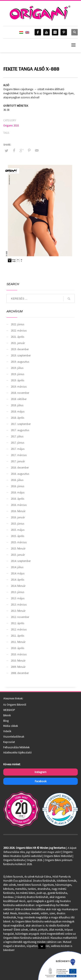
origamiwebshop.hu (47, 905)
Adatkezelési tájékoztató (17, 752)
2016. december (20, 468)
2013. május (18, 598)
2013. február (18, 611)
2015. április (17, 536)
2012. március (19, 629)
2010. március (19, 654)
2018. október (19, 399)
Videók (7, 731)
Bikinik (7, 715)
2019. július (17, 368)
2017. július (17, 436)
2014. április (17, 580)
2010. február (18, 661)
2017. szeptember (21, 424)
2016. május (18, 492)
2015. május (18, 530)
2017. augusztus (20, 430)
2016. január (18, 517)
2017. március (19, 455)
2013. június (17, 592)
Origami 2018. (11, 126)
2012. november (20, 617)
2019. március (19, 387)
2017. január (18, 461)
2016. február (18, 511)
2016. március (19, 505)
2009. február (18, 667)
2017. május (18, 449)
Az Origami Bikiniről (15, 705)
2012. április (17, 623)
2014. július (17, 567)
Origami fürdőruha (14, 860)
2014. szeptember (21, 561)
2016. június (17, 486)
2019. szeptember (21, 355)
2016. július (17, 480)
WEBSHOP (9, 710)
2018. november (20, 393)
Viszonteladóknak (14, 737)
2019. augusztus (20, 362)
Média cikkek (11, 726)
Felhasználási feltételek (16, 747)
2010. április (17, 648)
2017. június (17, 443)
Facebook (41, 781)
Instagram (40, 772)
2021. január (18, 343)
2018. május (18, 412)
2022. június (17, 324)
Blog (6, 721)
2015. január (18, 555)
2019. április (17, 380)
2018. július (17, 405)
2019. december (20, 349)
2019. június (17, 374)
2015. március (19, 542)
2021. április (17, 337)
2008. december (20, 673)
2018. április (17, 418)
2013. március (19, 605)
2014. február (18, 586)
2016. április (17, 499)
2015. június (17, 524)
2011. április (17, 636)
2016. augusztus (20, 474)
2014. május (18, 573)
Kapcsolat (9, 742)
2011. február (18, 642)
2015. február (18, 549)
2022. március (19, 331)
